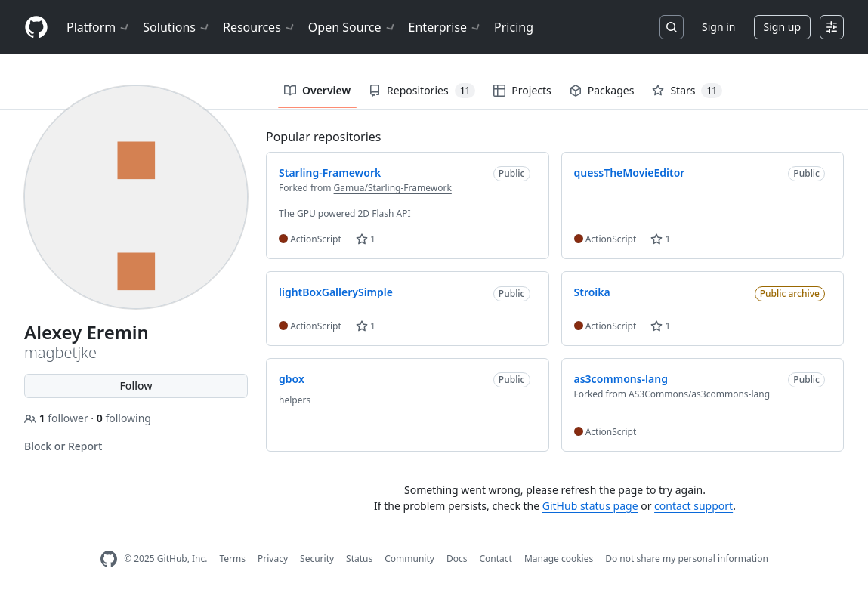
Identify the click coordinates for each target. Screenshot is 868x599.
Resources (259, 27)
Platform (99, 27)
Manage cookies (559, 559)
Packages (602, 90)
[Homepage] (36, 28)
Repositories (422, 91)
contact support (693, 506)
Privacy (273, 559)
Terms (232, 559)
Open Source (352, 27)
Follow (136, 386)
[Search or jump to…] (672, 27)
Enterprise (445, 27)
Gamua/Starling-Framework (393, 188)
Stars (687, 91)
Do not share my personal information (687, 559)
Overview (317, 90)
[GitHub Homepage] (109, 559)
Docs (457, 559)
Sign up (782, 27)
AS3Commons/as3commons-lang (699, 394)
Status (359, 559)
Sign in (718, 27)
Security (317, 559)
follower (57, 418)
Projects (522, 90)
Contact (495, 559)
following (124, 418)
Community (409, 559)
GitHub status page (590, 506)
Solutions (177, 27)
